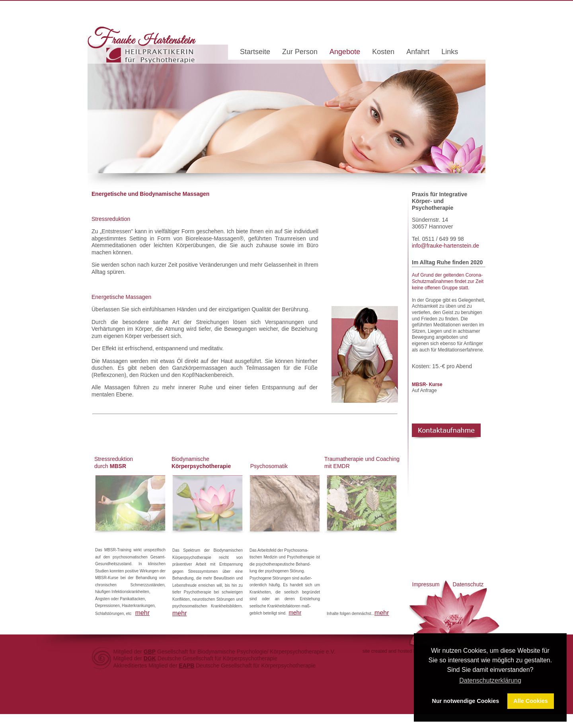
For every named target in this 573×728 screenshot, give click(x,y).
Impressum (426, 584)
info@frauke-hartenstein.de (445, 246)
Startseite (255, 52)
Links (450, 52)
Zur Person (300, 52)
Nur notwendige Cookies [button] (466, 701)
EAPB (186, 666)
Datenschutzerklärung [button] (490, 680)
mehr (142, 613)
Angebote (345, 52)
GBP (150, 652)
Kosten (383, 52)
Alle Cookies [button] (530, 701)
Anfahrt (418, 52)
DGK (150, 658)
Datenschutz (468, 584)
